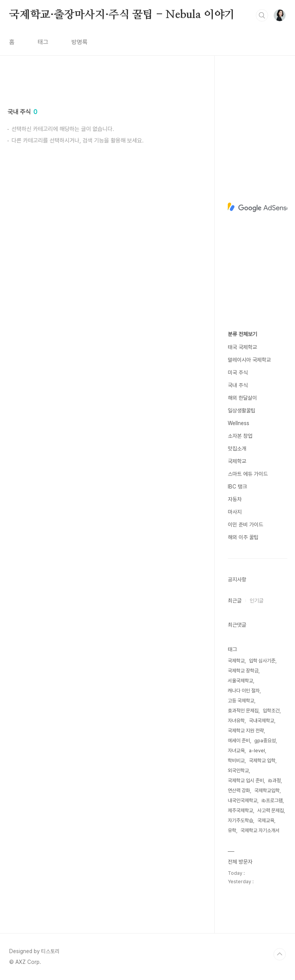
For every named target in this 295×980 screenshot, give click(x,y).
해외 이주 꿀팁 (243, 537)
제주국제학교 (240, 810)
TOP (280, 954)
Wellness (239, 423)
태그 (43, 42)
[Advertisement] (104, 149)
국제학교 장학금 (243, 671)
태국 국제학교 (242, 347)
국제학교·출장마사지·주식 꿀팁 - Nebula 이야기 (122, 15)
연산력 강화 (239, 790)
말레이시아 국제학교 (249, 360)
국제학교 (237, 461)
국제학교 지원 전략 (246, 731)
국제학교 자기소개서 (260, 830)
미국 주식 (238, 372)
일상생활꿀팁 (242, 411)
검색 (262, 15)
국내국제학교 (262, 721)
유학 (232, 830)
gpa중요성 (265, 741)
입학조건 (271, 711)
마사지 (235, 512)
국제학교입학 (267, 790)
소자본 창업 (240, 436)
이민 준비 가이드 (245, 525)
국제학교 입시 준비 (246, 781)
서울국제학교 (240, 681)
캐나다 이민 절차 (244, 691)
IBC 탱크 (237, 487)
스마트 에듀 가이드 (248, 474)
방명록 (80, 42)
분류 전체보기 (242, 334)
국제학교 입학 (262, 761)
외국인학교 (238, 771)
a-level (257, 751)
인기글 (257, 601)
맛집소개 (237, 449)
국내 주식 (238, 385)
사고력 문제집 (271, 810)
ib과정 (274, 781)
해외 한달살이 (242, 398)
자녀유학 (236, 721)
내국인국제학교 (243, 800)
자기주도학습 (240, 820)
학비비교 (236, 761)
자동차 (235, 499)
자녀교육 (236, 751)
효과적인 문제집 (243, 711)
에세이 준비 (239, 741)
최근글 (235, 601)
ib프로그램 (272, 800)
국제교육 (266, 820)
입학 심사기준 (262, 661)
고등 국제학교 (241, 701)
